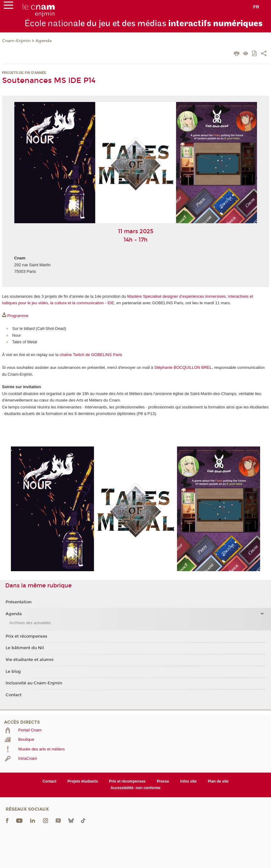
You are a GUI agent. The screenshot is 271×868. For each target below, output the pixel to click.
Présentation (19, 602)
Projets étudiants (83, 781)
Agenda (44, 41)
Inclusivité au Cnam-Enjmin (34, 683)
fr (256, 7)
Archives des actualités (30, 623)
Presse (163, 781)
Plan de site (218, 781)
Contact (14, 695)
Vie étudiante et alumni (30, 660)
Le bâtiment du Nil (25, 648)
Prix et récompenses (26, 636)
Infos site (189, 781)
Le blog (13, 672)
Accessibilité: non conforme (136, 788)
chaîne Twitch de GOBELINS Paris (91, 355)
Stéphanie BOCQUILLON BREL (183, 367)
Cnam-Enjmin (16, 41)
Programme (18, 316)
